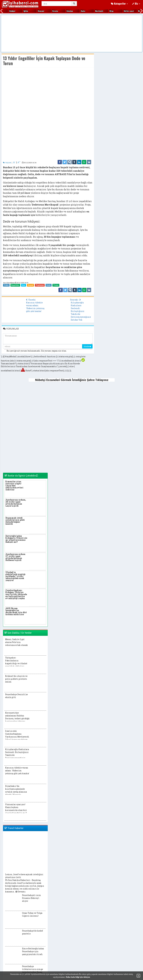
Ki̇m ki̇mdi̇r (37, 11)
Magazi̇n (79, 11)
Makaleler (94, 11)
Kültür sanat (67, 11)
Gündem (8, 11)
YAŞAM (7, 163)
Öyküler (122, 11)
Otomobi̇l (108, 11)
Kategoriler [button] (119, 4)
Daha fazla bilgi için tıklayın (78, 977)
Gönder (87, 346)
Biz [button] (136, 4)
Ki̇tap (49, 11)
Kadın (21, 11)
